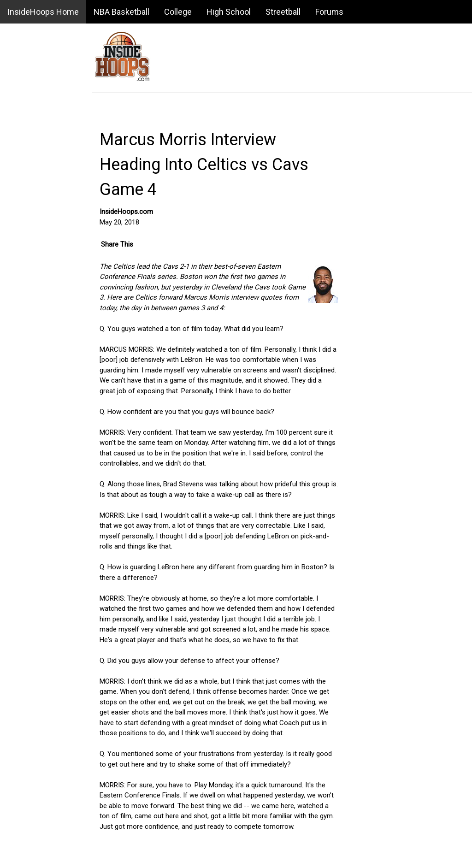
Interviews (21, 539)
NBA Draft (21, 638)
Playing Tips (24, 801)
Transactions (25, 355)
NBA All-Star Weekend (39, 659)
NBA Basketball (121, 12)
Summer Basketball (35, 844)
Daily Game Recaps (35, 270)
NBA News (22, 128)
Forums (329, 12)
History (16, 582)
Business (19, 779)
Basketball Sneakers (36, 758)
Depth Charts (25, 561)
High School (229, 12)
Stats (14, 291)
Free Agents (24, 518)
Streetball (283, 12)
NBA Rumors (25, 150)
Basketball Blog (29, 171)
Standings (21, 313)
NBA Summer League (38, 702)
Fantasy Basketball (34, 432)
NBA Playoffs (26, 681)
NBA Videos (24, 377)
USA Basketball (28, 822)
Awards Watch (28, 475)
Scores (16, 248)
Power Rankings (30, 454)
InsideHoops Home (43, 12)
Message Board (29, 193)
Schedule (19, 334)
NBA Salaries (25, 496)
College (178, 12)
